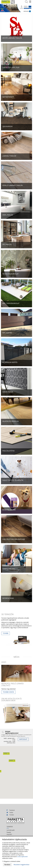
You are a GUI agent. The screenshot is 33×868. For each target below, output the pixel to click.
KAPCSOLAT (23, 739)
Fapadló (9, 832)
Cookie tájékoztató (22, 857)
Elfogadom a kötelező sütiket (11, 861)
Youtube (10, 815)
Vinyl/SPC (9, 834)
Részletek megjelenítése (21, 865)
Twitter (10, 812)
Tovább (6, 633)
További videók (8, 692)
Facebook (11, 810)
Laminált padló (11, 830)
